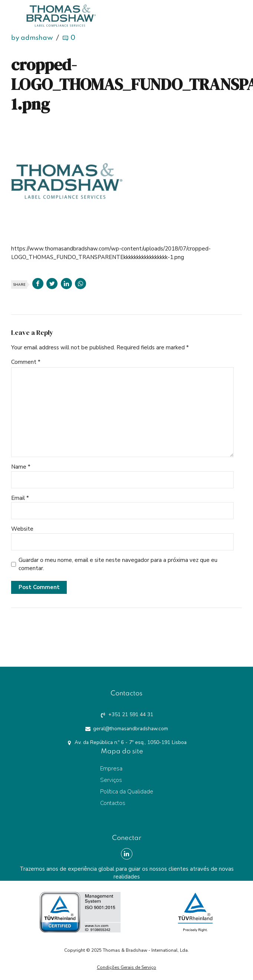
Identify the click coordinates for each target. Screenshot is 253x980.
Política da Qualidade (127, 792)
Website (22, 529)
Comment (26, 362)
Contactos (113, 803)
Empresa (111, 769)
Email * (20, 498)
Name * (21, 467)
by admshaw (32, 38)
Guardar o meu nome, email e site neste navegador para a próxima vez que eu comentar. (118, 564)
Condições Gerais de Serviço (126, 967)
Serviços (111, 780)
